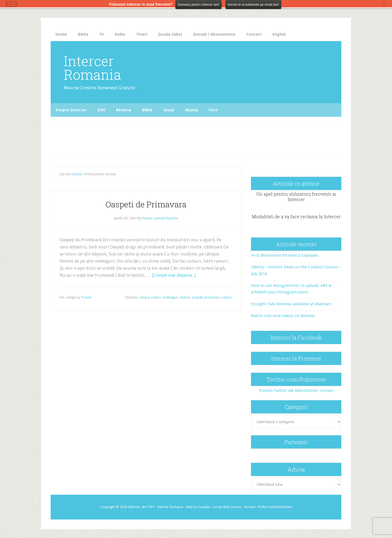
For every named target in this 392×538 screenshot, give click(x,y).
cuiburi (156, 297)
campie (144, 297)
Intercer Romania (92, 68)
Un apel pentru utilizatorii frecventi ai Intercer (296, 196)
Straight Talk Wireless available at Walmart (291, 304)
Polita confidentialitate (275, 507)
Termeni (249, 507)
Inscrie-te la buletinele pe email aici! (253, 5)
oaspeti (197, 297)
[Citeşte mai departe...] (174, 275)
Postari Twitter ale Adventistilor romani (296, 391)
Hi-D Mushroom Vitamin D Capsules (285, 255)
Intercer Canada (198, 507)
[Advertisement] (164, 139)
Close (384, 4)
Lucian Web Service (227, 507)
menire (185, 297)
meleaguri (171, 297)
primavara (212, 297)
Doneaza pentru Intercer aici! (198, 5)
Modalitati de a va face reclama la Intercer (296, 216)
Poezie (86, 297)
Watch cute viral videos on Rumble (283, 316)
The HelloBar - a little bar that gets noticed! (11, 4)
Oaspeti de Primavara (146, 204)
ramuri (227, 297)
